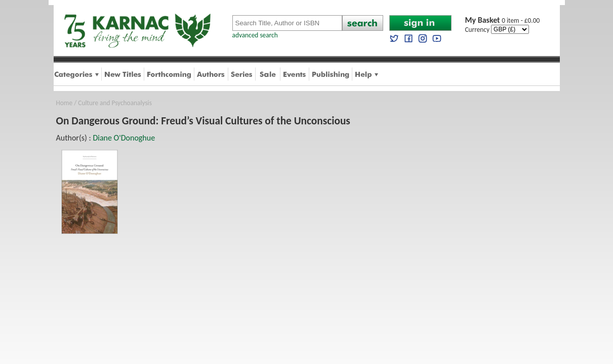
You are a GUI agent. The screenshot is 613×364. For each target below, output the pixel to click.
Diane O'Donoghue (124, 138)
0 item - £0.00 (503, 20)
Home (65, 103)
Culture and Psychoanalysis (115, 103)
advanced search (255, 35)
